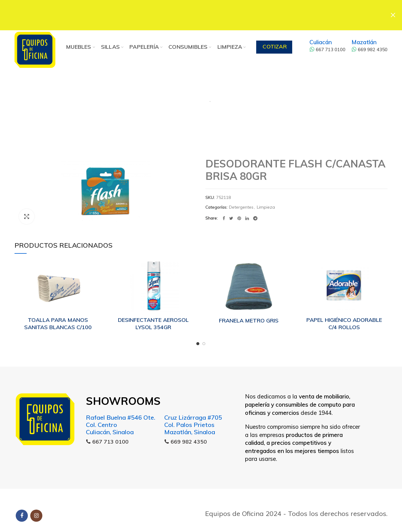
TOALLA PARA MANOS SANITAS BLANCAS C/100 (58, 323)
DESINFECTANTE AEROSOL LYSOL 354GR (153, 323)
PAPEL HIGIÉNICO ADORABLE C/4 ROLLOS (344, 323)
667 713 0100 (327, 50)
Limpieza (237, 97)
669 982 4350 (369, 50)
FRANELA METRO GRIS (249, 321)
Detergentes (175, 97)
